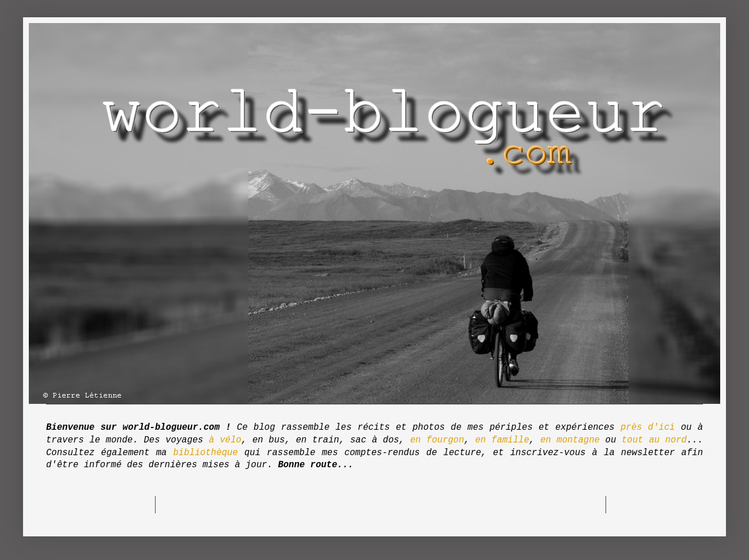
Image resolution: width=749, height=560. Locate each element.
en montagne (570, 440)
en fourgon (437, 440)
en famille (502, 440)
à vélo (225, 440)
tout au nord (654, 440)
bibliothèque (206, 453)
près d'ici (648, 427)
